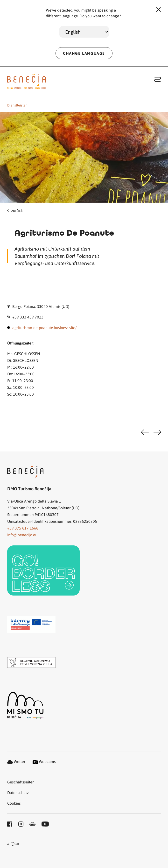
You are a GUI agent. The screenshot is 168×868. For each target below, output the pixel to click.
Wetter (16, 761)
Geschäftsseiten (21, 782)
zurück (15, 210)
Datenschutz (18, 792)
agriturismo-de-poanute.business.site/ (45, 328)
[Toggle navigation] (158, 79)
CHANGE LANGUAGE (84, 53)
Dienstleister (17, 105)
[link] (43, 570)
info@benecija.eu (22, 535)
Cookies (14, 803)
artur (13, 844)
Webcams (44, 761)
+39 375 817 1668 (23, 528)
